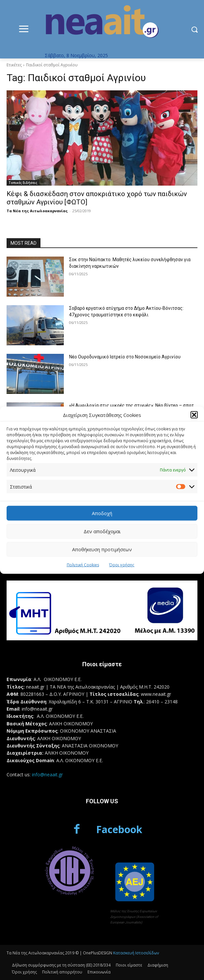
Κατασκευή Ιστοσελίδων (136, 953)
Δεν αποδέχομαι (102, 531)
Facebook (119, 829)
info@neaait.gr (47, 775)
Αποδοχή (102, 513)
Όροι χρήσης (122, 565)
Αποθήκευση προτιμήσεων (102, 549)
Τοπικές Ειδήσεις (23, 183)
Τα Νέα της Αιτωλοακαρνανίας (37, 211)
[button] (194, 415)
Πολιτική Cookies (83, 565)
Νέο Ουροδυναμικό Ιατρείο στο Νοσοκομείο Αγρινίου (125, 357)
